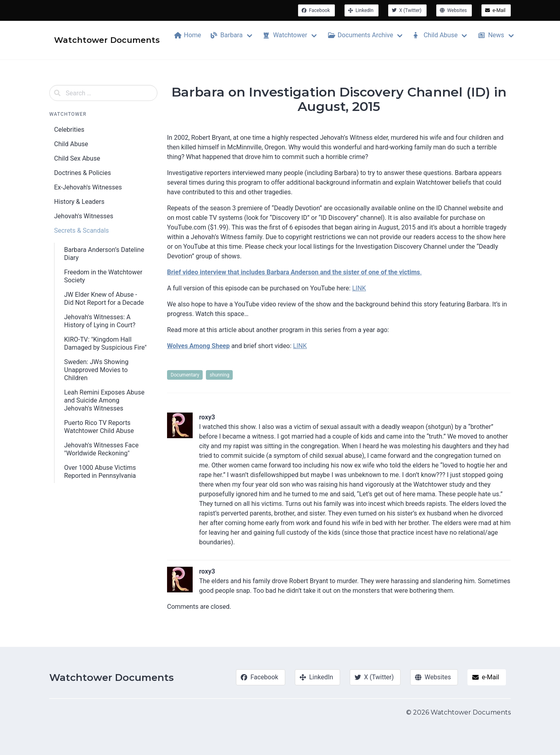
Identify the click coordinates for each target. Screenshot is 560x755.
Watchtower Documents (112, 677)
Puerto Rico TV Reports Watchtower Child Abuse (99, 427)
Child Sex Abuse (77, 158)
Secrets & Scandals (82, 231)
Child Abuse (71, 144)
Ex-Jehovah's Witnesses (88, 187)
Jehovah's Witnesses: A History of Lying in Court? (100, 321)
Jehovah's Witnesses (84, 216)
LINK (359, 288)
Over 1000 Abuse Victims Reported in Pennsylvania (100, 472)
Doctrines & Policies (83, 173)
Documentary (185, 375)
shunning (219, 375)
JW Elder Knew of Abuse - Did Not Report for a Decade (104, 299)
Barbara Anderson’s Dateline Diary (104, 254)
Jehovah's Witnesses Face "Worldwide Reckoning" (101, 449)
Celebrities (69, 130)
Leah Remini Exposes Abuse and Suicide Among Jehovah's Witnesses (104, 400)
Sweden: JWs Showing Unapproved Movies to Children (96, 370)
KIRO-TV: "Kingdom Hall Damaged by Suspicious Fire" (105, 343)
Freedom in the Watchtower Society (103, 276)
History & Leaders (79, 202)
